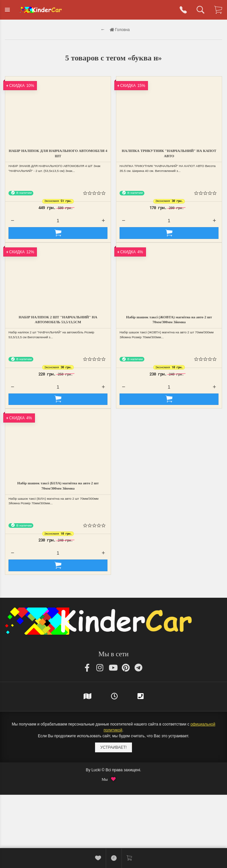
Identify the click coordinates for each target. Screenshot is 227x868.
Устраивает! (113, 747)
